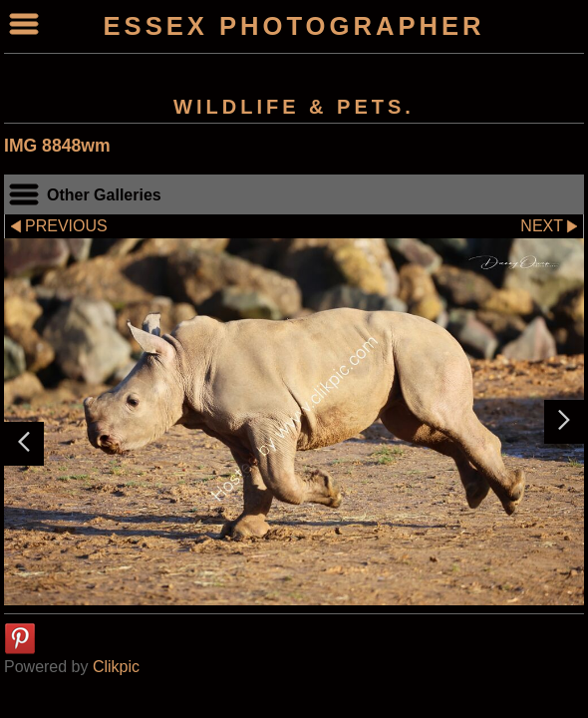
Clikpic (116, 667)
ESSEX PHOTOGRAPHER (294, 26)
